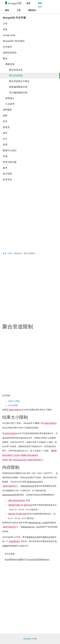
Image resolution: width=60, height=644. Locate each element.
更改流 (6, 127)
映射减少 (9, 98)
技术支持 (7, 180)
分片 (5, 139)
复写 (5, 133)
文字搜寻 (7, 47)
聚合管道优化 (13, 70)
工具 (19, 10)
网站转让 (32, 10)
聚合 (5, 59)
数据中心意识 (10, 150)
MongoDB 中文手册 (14, 18)
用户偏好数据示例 (15, 93)
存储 (5, 156)
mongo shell (9, 35)
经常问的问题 (10, 162)
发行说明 (7, 174)
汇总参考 (9, 104)
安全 (5, 121)
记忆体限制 (13, 405)
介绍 (5, 24)
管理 (5, 145)
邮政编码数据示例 (15, 87)
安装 (5, 29)
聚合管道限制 (13, 76)
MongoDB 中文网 (30, 639)
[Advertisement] (30, 214)
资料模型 (7, 110)
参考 (5, 168)
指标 (5, 116)
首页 (28, 3)
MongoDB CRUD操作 (14, 41)
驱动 (7, 10)
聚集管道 (9, 64)
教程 (40, 3)
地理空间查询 (10, 53)
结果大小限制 (14, 401)
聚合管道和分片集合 (16, 81)
